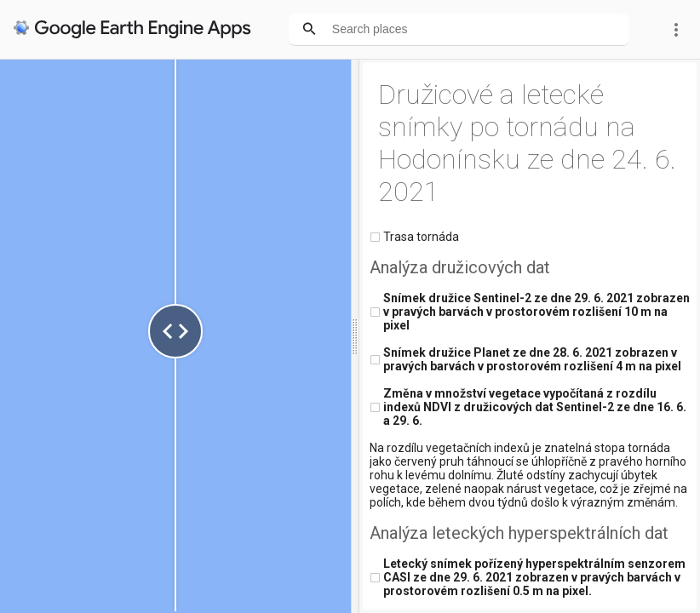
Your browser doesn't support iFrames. (350, 306)
